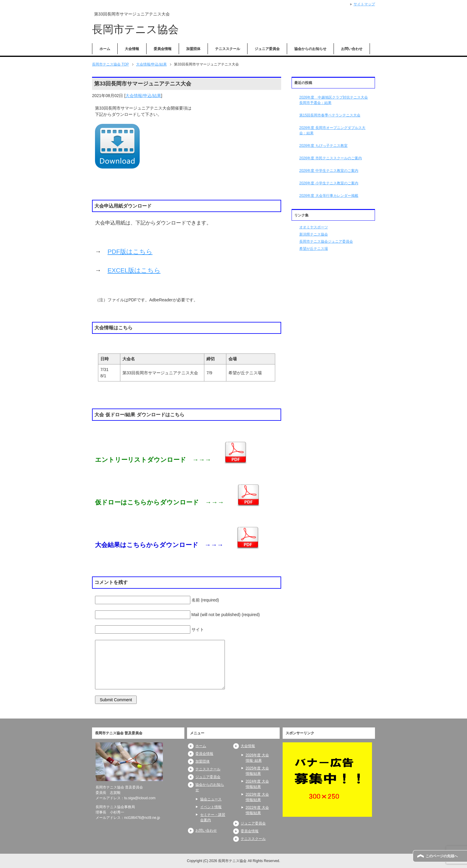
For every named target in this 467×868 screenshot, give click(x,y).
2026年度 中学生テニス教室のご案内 (329, 171)
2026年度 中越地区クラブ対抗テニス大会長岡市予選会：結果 (334, 100)
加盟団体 (193, 49)
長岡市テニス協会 (135, 29)
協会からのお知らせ (310, 49)
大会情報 (132, 49)
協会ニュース (211, 799)
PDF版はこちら (130, 251)
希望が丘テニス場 (314, 249)
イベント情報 (211, 807)
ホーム (105, 49)
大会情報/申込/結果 (143, 96)
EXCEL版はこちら (134, 270)
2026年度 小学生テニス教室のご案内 (329, 183)
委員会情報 (163, 49)
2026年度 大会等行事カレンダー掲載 (329, 196)
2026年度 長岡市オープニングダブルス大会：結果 (332, 130)
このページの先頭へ (442, 856)
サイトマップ (364, 4)
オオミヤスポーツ (314, 227)
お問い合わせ (352, 49)
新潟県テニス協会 (314, 234)
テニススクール (228, 49)
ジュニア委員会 (267, 49)
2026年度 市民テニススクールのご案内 (331, 158)
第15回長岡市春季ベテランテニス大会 (330, 115)
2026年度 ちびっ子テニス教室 (323, 146)
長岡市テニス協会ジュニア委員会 (326, 241)
